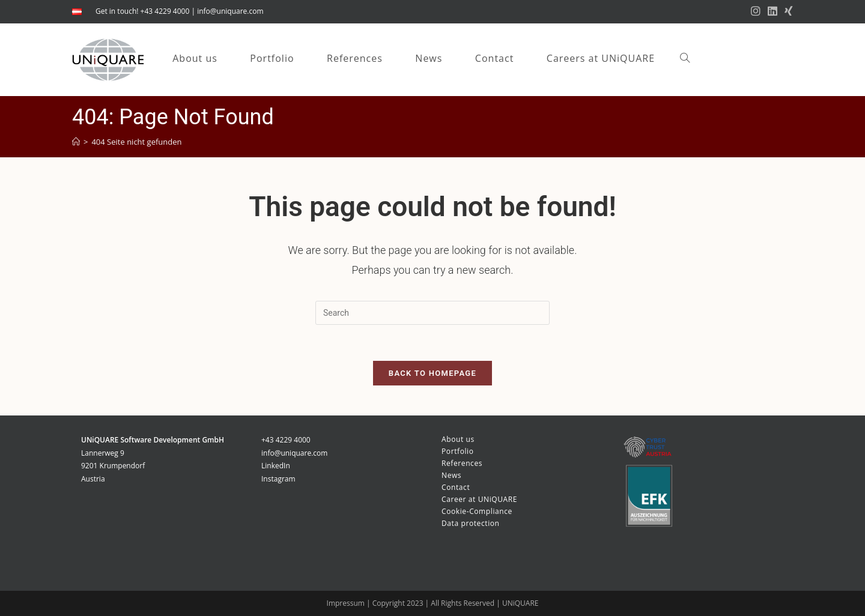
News (451, 475)
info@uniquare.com (230, 11)
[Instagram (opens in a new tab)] (756, 11)
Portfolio (458, 451)
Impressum (347, 603)
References (462, 463)
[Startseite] (76, 142)
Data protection (471, 523)
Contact (456, 487)
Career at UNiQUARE (479, 499)
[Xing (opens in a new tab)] (787, 11)
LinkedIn (276, 466)
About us (458, 439)
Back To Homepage (432, 373)
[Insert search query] (432, 313)
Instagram (278, 479)
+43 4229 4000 (286, 440)
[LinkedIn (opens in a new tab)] (772, 11)
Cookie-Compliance (477, 511)
